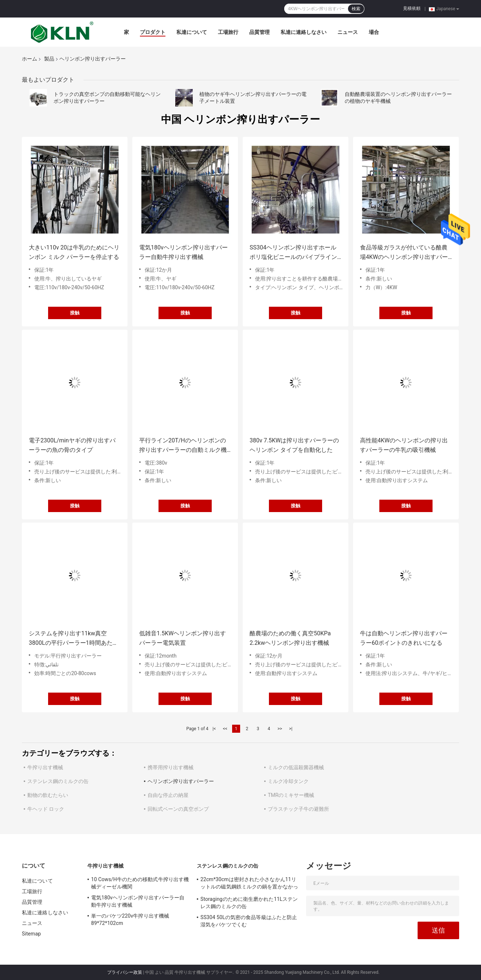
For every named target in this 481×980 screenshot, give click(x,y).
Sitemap (31, 934)
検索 (356, 9)
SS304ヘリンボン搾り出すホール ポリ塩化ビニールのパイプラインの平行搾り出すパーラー (293, 253)
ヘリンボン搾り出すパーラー (181, 781)
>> (280, 729)
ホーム (30, 59)
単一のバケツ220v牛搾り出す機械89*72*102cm (130, 919)
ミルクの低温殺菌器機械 (296, 767)
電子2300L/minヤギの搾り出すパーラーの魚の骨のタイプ (72, 445)
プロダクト (153, 32)
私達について (192, 32)
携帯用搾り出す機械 (171, 767)
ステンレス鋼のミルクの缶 (58, 781)
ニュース (348, 32)
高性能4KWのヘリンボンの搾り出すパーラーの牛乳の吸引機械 (404, 445)
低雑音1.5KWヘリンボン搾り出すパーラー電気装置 (183, 638)
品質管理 (259, 32)
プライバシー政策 (125, 972)
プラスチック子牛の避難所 (298, 809)
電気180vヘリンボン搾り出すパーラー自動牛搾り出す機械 (183, 252)
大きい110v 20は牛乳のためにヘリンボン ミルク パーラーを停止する (74, 252)
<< (225, 729)
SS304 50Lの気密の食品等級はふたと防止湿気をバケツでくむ (249, 921)
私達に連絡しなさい (304, 32)
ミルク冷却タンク (288, 781)
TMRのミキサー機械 (291, 795)
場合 (374, 32)
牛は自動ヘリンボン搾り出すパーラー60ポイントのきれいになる (404, 638)
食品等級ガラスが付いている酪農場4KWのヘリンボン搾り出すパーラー (404, 253)
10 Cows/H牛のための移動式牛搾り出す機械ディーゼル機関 (140, 883)
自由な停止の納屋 (168, 795)
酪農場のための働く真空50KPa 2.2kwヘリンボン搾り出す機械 (290, 638)
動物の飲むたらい (48, 795)
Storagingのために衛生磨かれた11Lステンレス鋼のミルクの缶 (249, 903)
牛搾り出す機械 (45, 767)
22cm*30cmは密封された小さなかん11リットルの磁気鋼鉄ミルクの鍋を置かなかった (249, 884)
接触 (75, 313)
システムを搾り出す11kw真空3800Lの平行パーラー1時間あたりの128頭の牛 (74, 639)
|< (214, 729)
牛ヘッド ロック (46, 809)
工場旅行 (228, 32)
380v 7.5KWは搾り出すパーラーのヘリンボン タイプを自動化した (294, 445)
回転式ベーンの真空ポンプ (178, 809)
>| (291, 729)
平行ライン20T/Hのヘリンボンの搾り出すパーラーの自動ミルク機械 (183, 446)
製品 (49, 59)
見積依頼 (412, 8)
